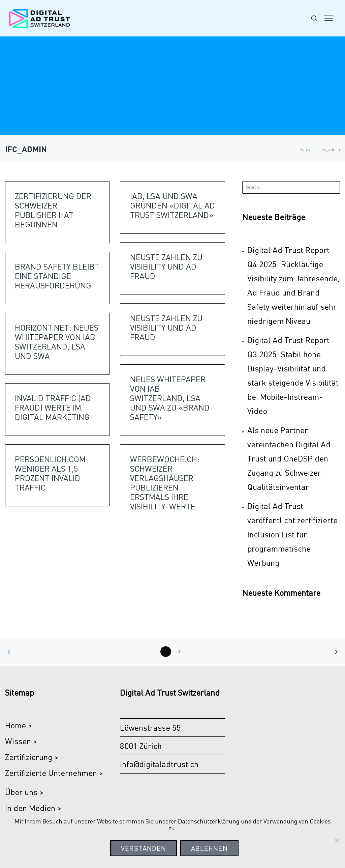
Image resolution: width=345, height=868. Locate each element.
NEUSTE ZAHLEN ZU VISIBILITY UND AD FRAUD (166, 266)
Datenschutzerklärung (209, 821)
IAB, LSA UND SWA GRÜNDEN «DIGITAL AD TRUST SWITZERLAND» (172, 205)
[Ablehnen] (337, 840)
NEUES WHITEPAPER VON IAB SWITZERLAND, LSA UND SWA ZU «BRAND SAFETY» (170, 398)
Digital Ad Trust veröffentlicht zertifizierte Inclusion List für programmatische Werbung (292, 534)
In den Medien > (33, 808)
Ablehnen (209, 848)
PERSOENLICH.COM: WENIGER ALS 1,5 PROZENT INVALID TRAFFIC (51, 473)
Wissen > (21, 741)
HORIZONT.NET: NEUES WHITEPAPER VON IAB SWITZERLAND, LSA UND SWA (57, 342)
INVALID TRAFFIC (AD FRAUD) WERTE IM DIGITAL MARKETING (53, 407)
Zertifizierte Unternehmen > (54, 773)
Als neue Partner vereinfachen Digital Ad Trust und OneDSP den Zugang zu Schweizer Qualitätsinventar (289, 458)
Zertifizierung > (32, 757)
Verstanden (144, 848)
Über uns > (24, 792)
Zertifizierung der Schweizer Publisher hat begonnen (53, 210)
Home (305, 149)
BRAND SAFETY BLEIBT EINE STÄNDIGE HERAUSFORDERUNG (57, 276)
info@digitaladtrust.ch (159, 764)
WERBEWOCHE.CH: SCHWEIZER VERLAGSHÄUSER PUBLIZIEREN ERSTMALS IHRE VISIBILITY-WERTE (165, 483)
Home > (19, 725)
